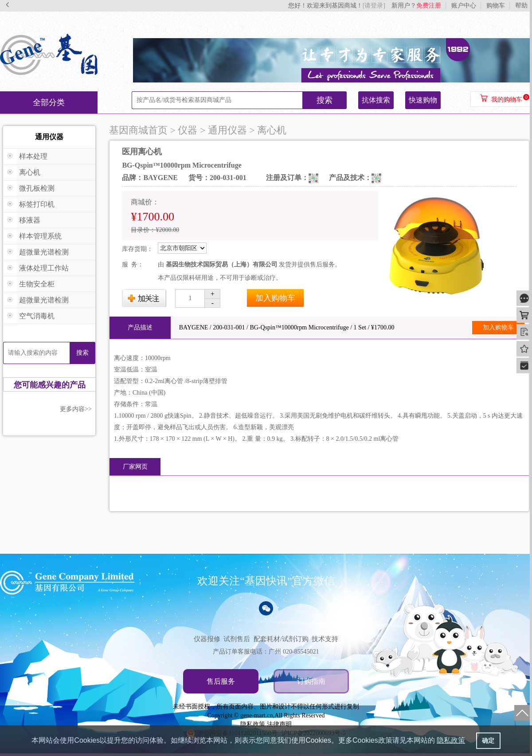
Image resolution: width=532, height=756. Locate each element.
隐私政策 (253, 724)
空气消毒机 (37, 316)
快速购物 (423, 100)
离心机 (30, 172)
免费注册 (429, 6)
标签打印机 (37, 204)
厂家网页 (135, 467)
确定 (488, 740)
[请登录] (374, 6)
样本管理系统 (40, 236)
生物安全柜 (37, 284)
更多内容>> (76, 409)
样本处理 (33, 156)
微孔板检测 (37, 188)
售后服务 (221, 681)
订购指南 (311, 681)
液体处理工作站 (44, 268)
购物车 (496, 6)
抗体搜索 (376, 100)
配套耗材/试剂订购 (281, 639)
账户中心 (464, 6)
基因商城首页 (138, 130)
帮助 (521, 6)
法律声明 (279, 724)
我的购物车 (507, 100)
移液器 (30, 220)
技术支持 (325, 639)
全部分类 (49, 102)
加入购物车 (275, 298)
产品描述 (140, 327)
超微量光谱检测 (44, 252)
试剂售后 (237, 639)
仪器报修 (207, 639)
